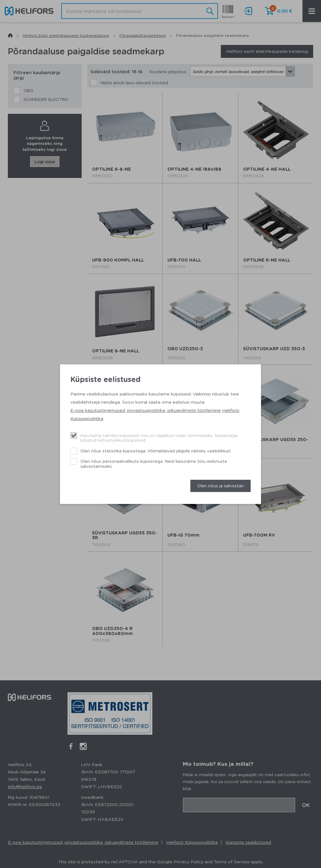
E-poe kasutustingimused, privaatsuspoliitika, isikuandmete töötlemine (146, 410)
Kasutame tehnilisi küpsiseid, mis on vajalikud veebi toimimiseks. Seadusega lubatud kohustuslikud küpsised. (159, 438)
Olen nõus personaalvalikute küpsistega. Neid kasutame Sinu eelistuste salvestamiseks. (154, 464)
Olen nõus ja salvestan (220, 486)
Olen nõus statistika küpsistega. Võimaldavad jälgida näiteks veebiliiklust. (156, 451)
